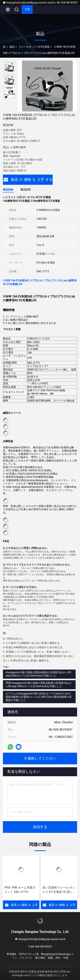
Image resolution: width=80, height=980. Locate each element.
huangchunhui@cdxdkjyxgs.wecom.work (28, 3)
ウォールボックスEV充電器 (34, 47)
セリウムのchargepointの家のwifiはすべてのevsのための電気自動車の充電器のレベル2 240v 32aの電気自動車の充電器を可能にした (39, 697)
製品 (12, 47)
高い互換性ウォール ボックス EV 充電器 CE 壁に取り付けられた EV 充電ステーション (59, 890)
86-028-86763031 (66, 3)
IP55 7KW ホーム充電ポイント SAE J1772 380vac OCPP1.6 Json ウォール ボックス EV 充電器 (21, 890)
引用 (27, 9)
